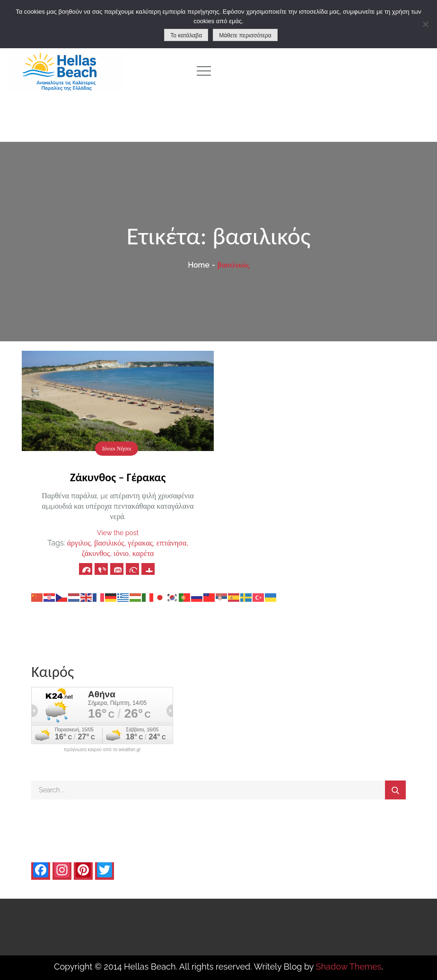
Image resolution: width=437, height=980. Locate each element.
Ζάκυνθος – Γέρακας (118, 477)
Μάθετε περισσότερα (245, 35)
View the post (118, 533)
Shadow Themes (349, 967)
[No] (425, 24)
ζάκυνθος (96, 553)
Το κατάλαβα (186, 35)
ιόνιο (121, 553)
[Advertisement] (331, 71)
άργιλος (79, 543)
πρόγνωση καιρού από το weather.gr (102, 750)
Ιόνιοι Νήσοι (117, 449)
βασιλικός (109, 543)
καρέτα (143, 553)
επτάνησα (172, 543)
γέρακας (140, 543)
